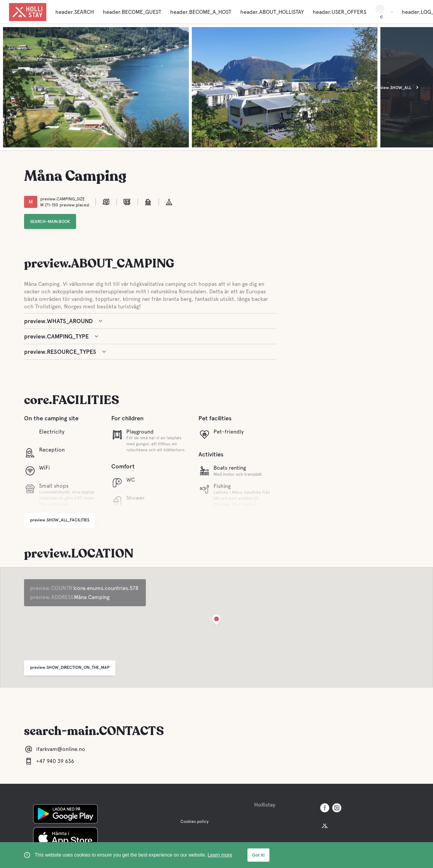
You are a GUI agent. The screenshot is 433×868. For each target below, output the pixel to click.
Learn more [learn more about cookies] (220, 855)
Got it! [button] (258, 855)
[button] (216, 621)
